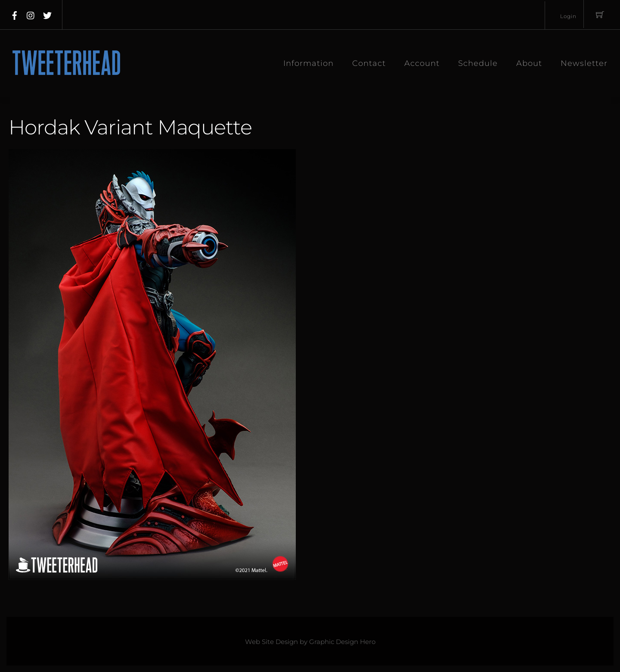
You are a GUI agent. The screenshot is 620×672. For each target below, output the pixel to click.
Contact (369, 63)
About (529, 63)
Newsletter (584, 63)
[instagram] (31, 14)
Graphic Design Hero (342, 642)
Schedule (478, 63)
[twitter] (47, 14)
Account (422, 63)
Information (308, 63)
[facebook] (15, 14)
